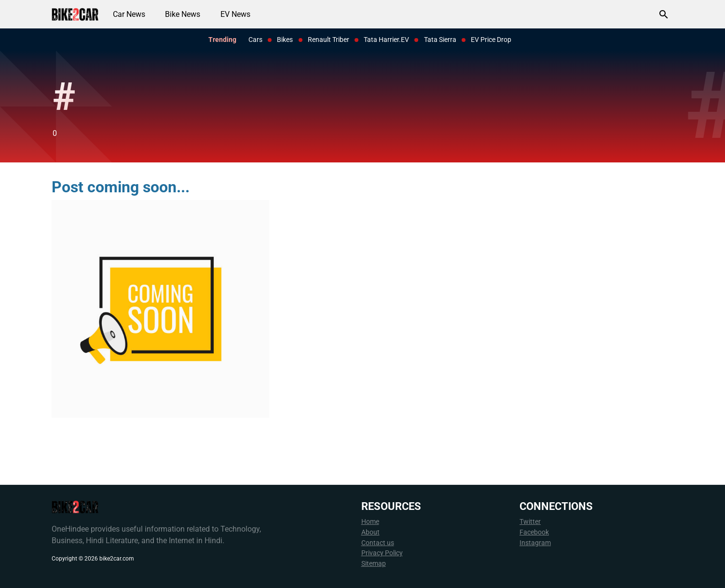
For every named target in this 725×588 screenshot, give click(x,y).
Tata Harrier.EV (386, 40)
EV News (235, 14)
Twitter (530, 522)
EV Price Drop (491, 40)
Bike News (183, 14)
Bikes (285, 40)
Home (370, 522)
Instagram (535, 543)
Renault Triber (328, 40)
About (370, 532)
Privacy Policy (382, 553)
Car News (129, 14)
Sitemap (374, 564)
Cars (255, 40)
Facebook (534, 532)
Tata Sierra (440, 40)
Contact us (378, 543)
